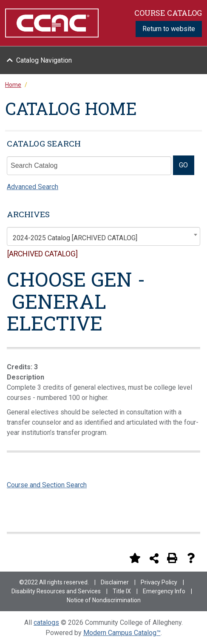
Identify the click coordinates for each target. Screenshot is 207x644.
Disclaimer (115, 582)
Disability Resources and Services (56, 591)
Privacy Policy (159, 582)
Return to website (169, 29)
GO (183, 165)
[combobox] (103, 236)
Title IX (122, 591)
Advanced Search (33, 187)
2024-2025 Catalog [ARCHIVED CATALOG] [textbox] (75, 238)
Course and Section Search (47, 485)
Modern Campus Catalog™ (122, 633)
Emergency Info (164, 591)
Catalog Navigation (44, 60)
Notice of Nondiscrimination (104, 600)
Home (13, 85)
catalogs (46, 622)
